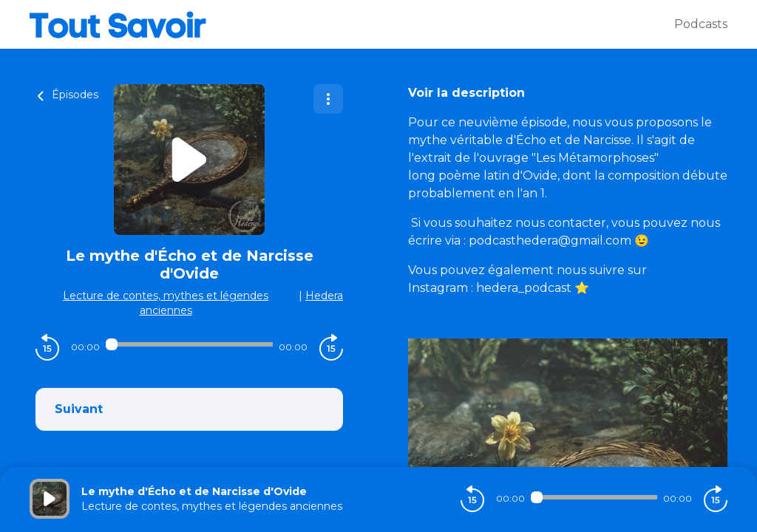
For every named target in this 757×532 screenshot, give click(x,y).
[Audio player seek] (189, 344)
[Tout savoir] (352, 24)
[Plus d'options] (328, 99)
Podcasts (701, 24)
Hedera (324, 296)
